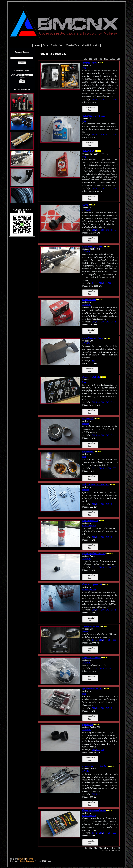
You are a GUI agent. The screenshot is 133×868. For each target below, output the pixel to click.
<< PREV (106, 850)
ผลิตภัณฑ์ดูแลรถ (89, 526)
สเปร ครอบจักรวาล (90, 521)
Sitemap (30, 859)
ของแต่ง (86, 424)
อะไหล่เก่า (86, 771)
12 (114, 59)
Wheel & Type (72, 45)
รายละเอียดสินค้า (90, 109)
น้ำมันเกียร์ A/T (89, 151)
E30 (93, 99)
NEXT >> (116, 850)
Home (37, 45)
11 (111, 59)
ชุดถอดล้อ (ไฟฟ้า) (89, 63)
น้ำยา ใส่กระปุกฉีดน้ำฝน (92, 585)
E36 (103, 99)
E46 (107, 99)
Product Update (22, 52)
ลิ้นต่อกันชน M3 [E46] (91, 626)
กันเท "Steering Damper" (93, 247)
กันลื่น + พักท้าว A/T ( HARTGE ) (95, 485)
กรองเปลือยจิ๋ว (88, 419)
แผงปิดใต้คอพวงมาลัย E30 (93, 338)
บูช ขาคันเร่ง (88, 725)
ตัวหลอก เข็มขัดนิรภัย (91, 377)
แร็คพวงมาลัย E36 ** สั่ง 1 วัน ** (95, 766)
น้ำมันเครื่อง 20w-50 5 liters (94, 116)
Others (113, 99)
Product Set (57, 45)
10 (107, 59)
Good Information (91, 45)
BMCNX (21, 859)
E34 (98, 99)
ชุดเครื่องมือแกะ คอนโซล (92, 689)
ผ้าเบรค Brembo (89, 300)
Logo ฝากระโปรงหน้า (92, 658)
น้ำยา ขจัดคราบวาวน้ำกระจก (94, 811)
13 (118, 59)
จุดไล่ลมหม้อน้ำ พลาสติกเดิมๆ (94, 554)
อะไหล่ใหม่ (87, 210)
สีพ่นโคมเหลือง (88, 452)
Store (45, 45)
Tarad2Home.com (27, 861)
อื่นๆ (84, 68)
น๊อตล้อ (85, 205)
